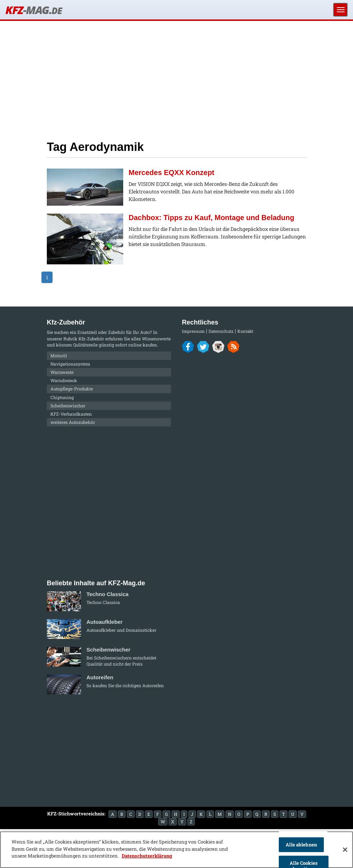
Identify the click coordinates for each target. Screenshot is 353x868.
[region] (176, 850)
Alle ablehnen (301, 845)
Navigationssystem (70, 364)
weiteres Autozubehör (73, 422)
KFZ (33, 10)
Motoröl (59, 355)
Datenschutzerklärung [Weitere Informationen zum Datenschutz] (147, 856)
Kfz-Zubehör (91, 339)
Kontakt (245, 331)
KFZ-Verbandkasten (71, 414)
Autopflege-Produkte (72, 389)
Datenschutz (221, 331)
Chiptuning (62, 397)
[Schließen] (345, 850)
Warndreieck (64, 380)
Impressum (193, 331)
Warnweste (62, 372)
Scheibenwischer (68, 406)
